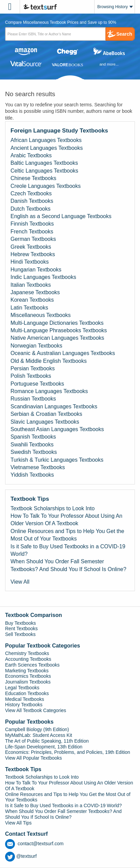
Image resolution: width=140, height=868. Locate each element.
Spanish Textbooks (33, 437)
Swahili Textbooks (32, 445)
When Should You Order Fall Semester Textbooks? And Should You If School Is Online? (68, 565)
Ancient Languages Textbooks (47, 148)
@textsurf (21, 856)
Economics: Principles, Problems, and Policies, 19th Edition (68, 752)
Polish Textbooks (31, 376)
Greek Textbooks (31, 247)
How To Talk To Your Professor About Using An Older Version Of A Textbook (66, 520)
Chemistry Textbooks (27, 653)
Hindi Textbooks (30, 262)
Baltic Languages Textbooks (44, 163)
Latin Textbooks (29, 308)
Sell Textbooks (20, 634)
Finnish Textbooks (32, 224)
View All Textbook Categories (36, 710)
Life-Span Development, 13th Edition (44, 747)
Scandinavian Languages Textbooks (54, 406)
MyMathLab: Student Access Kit (39, 735)
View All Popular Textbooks (34, 758)
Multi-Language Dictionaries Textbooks (57, 323)
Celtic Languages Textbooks (44, 171)
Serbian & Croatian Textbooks (46, 414)
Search (124, 34)
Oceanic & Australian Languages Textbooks (63, 353)
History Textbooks (24, 705)
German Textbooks (33, 239)
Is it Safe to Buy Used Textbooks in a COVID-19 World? (68, 550)
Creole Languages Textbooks (46, 186)
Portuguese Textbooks (37, 384)
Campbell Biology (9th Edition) (37, 729)
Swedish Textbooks (34, 452)
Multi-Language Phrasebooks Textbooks (59, 330)
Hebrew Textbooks (33, 254)
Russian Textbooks (33, 399)
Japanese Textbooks (35, 292)
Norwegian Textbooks (36, 346)
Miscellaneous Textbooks (41, 315)
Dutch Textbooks (31, 209)
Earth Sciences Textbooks (32, 665)
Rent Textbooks (21, 628)
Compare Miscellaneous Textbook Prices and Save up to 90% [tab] (61, 23)
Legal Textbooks (22, 688)
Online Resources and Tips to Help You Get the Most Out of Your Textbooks (67, 535)
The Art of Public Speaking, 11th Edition (47, 741)
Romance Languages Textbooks (49, 391)
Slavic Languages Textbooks (45, 422)
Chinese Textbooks (33, 178)
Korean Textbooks (32, 300)
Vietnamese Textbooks (38, 467)
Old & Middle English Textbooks (49, 361)
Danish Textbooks (32, 201)
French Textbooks (32, 232)
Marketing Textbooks (27, 671)
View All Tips (18, 823)
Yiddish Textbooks (32, 475)
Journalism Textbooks (28, 682)
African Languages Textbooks (46, 140)
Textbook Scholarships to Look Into (53, 508)
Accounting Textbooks (28, 659)
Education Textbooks (27, 693)
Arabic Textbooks (31, 155)
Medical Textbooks (25, 699)
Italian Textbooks (31, 285)
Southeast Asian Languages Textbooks (57, 429)
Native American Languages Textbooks (57, 338)
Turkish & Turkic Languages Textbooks (57, 460)
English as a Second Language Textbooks (61, 216)
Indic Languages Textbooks (43, 277)
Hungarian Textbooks (36, 270)
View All (20, 582)
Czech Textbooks (31, 193)
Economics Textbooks (28, 676)
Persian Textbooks (33, 368)
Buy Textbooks (21, 623)
